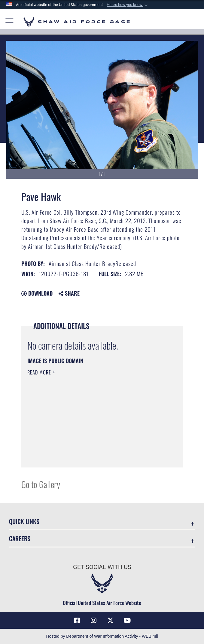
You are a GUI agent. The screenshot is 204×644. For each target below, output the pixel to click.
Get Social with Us (102, 567)
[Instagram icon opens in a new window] (94, 620)
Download (37, 293)
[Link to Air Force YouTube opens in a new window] (127, 620)
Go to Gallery (41, 484)
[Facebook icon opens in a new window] (77, 620)
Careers (20, 538)
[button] (128, 5)
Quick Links (24, 521)
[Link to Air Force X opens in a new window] (110, 620)
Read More (40, 372)
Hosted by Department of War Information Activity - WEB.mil (102, 636)
